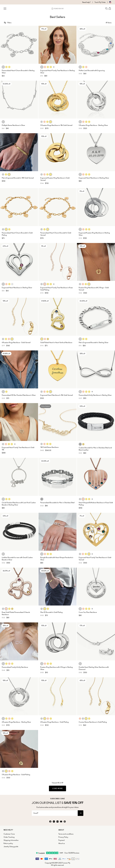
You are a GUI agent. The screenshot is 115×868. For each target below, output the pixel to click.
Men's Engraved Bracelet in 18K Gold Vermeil (18, 178)
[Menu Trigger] (5, 9)
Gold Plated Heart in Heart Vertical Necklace (56, 342)
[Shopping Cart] (110, 9)
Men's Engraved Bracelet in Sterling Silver (94, 342)
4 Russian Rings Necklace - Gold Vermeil (16, 342)
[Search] (106, 9)
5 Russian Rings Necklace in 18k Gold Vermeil (56, 125)
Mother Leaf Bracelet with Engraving (92, 70)
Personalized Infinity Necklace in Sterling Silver (95, 395)
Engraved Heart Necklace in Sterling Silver (94, 178)
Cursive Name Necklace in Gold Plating (93, 722)
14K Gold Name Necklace (49, 447)
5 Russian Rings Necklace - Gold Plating (16, 775)
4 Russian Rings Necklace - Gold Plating (54, 722)
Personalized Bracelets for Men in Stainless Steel (57, 503)
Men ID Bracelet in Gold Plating (51, 612)
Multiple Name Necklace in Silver (13, 125)
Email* (36, 813)
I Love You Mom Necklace (88, 612)
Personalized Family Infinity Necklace (15, 667)
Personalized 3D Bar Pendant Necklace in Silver (19, 395)
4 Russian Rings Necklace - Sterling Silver (16, 722)
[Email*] (55, 813)
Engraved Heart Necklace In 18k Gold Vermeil (57, 395)
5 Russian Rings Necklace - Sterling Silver (93, 125)
